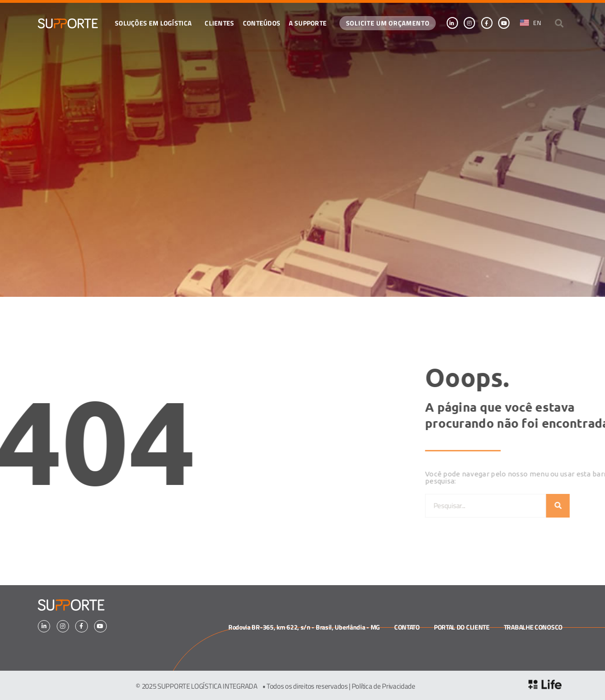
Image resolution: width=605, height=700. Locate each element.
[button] (559, 23)
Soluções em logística (156, 23)
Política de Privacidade (384, 686)
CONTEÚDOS (262, 23)
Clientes (219, 23)
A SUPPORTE (308, 23)
